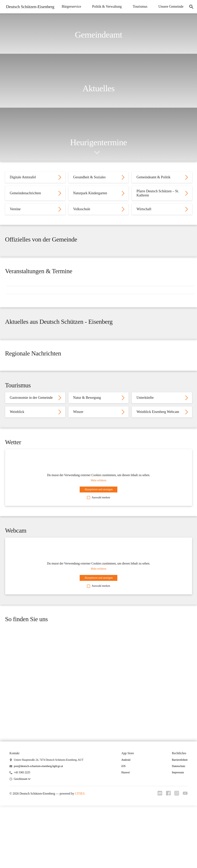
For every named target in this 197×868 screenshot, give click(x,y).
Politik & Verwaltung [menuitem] (141, 6)
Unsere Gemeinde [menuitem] (169, 19)
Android (126, 857)
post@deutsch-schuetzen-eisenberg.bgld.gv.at (38, 863)
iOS (123, 863)
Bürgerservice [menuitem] (105, 6)
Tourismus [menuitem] (174, 6)
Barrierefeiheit (180, 857)
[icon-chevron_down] (97, 153)
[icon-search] (190, 13)
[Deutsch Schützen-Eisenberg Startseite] (30, 13)
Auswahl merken (98, 568)
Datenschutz (178, 863)
